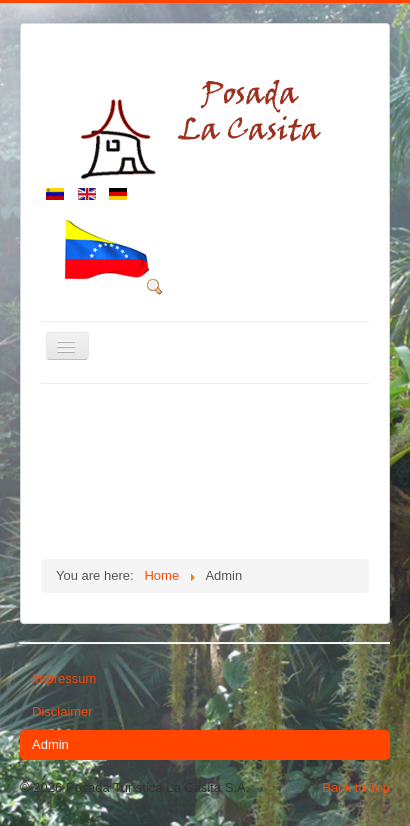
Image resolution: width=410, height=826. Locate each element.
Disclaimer (62, 711)
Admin (50, 744)
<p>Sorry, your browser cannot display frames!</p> (205, 469)
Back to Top (356, 787)
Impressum (64, 678)
